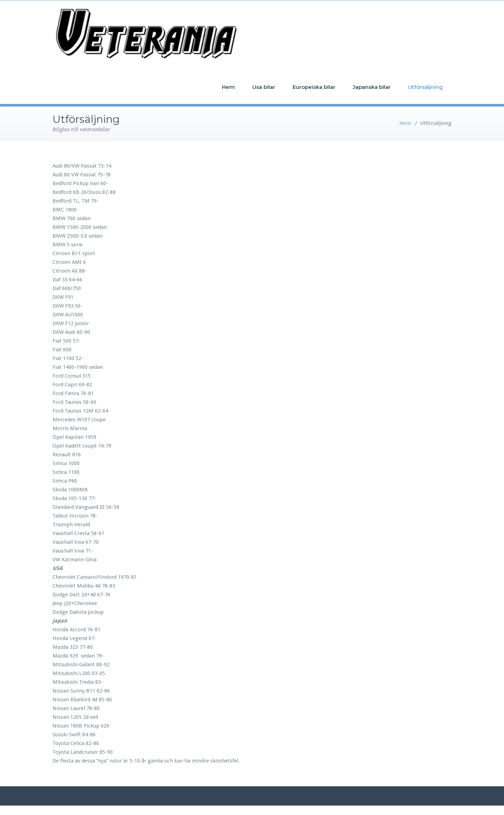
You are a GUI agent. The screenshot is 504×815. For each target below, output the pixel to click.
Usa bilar (264, 87)
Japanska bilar (372, 87)
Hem (228, 87)
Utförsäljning (425, 87)
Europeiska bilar (314, 87)
